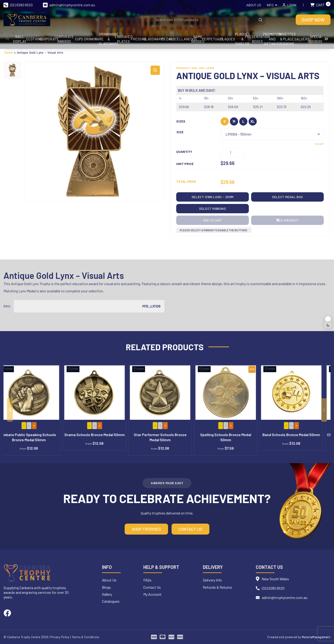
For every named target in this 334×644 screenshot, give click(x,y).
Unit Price (185, 164)
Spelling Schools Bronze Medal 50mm (233, 437)
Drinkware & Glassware (214, 39)
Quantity (184, 152)
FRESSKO (275, 39)
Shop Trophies (146, 529)
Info (270, 5)
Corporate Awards (121, 39)
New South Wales (275, 579)
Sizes (181, 121)
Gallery (107, 594)
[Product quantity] (232, 152)
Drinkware (183, 39)
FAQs (147, 580)
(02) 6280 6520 (18, 5)
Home (9, 52)
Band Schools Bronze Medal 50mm (299, 435)
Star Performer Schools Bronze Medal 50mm (168, 437)
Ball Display (28, 39)
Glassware (306, 39)
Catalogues (111, 601)
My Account (152, 594)
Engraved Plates (244, 39)
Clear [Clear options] (319, 144)
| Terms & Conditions (85, 637)
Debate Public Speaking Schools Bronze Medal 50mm (36, 437)
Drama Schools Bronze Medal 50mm (102, 435)
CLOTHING (58, 39)
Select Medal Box (287, 197)
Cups (152, 39)
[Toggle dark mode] (328, 322)
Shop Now (313, 20)
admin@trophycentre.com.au (69, 5)
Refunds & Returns (217, 587)
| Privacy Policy (59, 637)
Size (180, 132)
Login (292, 5)
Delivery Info (212, 580)
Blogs (106, 587)
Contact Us (190, 529)
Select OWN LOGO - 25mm (213, 197)
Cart (320, 5)
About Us (254, 5)
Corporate (90, 39)
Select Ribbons (213, 208)
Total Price (186, 181)
